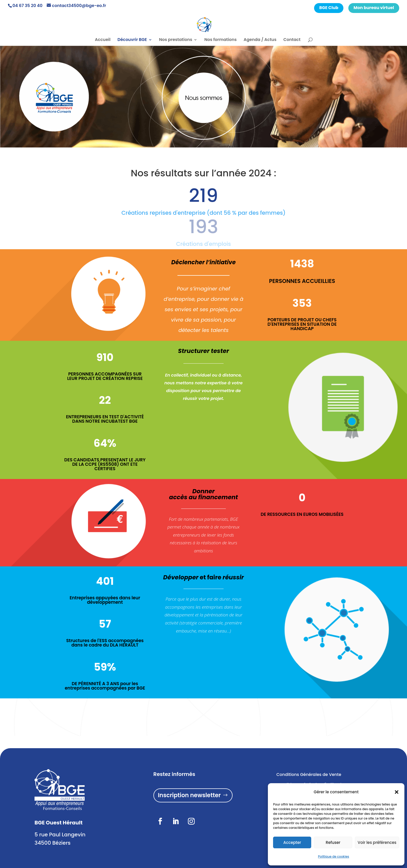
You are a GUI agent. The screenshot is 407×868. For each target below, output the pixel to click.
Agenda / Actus (260, 40)
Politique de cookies (334, 856)
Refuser (333, 842)
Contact (292, 40)
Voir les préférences (377, 842)
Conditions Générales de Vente (309, 775)
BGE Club (329, 8)
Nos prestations (176, 40)
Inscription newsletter (189, 795)
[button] (397, 792)
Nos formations (220, 40)
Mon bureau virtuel (374, 8)
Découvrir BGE (132, 40)
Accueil (103, 40)
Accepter (292, 842)
